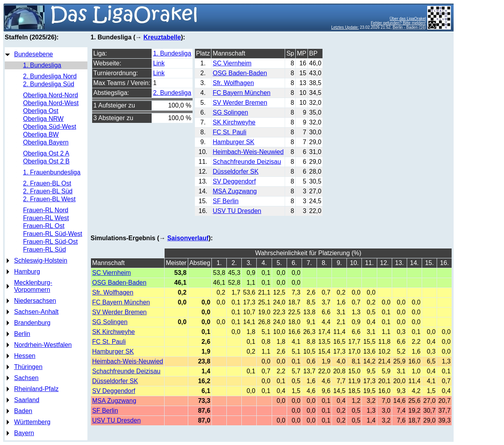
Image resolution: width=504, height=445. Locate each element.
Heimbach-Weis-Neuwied (248, 152)
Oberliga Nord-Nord (51, 95)
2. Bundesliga (172, 93)
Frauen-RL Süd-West (53, 234)
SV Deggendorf (234, 181)
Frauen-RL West (46, 218)
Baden (23, 411)
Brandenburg (32, 323)
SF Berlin (226, 201)
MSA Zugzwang (235, 191)
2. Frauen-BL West (49, 199)
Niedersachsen (35, 301)
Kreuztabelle (162, 37)
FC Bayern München (242, 93)
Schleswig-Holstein (41, 261)
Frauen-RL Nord (46, 210)
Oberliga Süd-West (50, 127)
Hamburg (27, 272)
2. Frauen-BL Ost (47, 183)
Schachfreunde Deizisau (247, 162)
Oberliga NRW (44, 119)
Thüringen (28, 367)
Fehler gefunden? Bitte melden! (398, 23)
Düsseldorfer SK (236, 172)
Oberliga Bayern (46, 142)
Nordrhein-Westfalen (43, 345)
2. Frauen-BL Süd (48, 191)
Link (159, 63)
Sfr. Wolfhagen (233, 83)
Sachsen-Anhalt (36, 312)
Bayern (24, 433)
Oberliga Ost (41, 111)
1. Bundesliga (42, 65)
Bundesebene (34, 54)
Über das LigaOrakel (408, 19)
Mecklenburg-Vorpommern (33, 286)
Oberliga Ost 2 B (46, 161)
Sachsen (26, 378)
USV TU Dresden (237, 211)
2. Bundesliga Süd (49, 84)
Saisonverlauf (188, 238)
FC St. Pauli (229, 132)
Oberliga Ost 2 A (46, 153)
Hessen (25, 356)
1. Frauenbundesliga (52, 172)
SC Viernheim (232, 63)
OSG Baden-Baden (240, 73)
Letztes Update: (345, 27)
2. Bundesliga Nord (50, 76)
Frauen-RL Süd (45, 249)
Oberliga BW (41, 134)
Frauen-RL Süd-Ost (51, 242)
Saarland (27, 400)
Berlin (22, 334)
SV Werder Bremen (240, 103)
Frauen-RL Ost (44, 226)
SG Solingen (230, 112)
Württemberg (32, 422)
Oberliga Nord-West (51, 103)
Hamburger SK (233, 142)
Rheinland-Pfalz (36, 389)
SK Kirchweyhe (234, 122)
